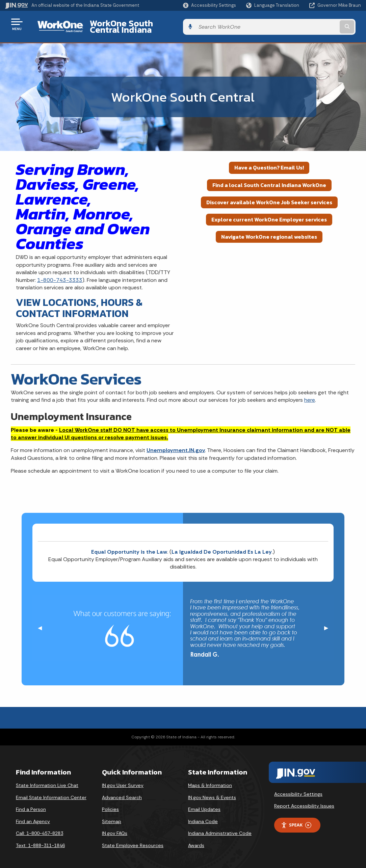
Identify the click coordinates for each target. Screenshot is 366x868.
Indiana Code (203, 816)
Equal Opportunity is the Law (129, 546)
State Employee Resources (133, 840)
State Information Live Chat (47, 780)
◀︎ (43, 623)
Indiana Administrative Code (220, 828)
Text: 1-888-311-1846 (40, 840)
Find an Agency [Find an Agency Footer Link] (33, 816)
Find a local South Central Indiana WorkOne (269, 180)
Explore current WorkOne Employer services (269, 214)
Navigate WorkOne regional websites (269, 232)
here (310, 395)
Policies (110, 804)
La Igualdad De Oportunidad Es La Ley (222, 546)
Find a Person (31, 804)
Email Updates (204, 804)
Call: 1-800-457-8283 (40, 828)
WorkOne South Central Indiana (145, 24)
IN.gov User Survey (123, 780)
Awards (196, 840)
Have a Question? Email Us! (269, 162)
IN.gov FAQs (115, 828)
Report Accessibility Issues (304, 801)
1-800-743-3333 (60, 275)
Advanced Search (122, 792)
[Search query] (321, 24)
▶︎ (329, 623)
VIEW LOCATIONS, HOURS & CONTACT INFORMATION (79, 303)
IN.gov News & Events (212, 792)
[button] (210, 5)
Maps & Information (210, 780)
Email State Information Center (51, 792)
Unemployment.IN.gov (176, 445)
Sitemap (112, 816)
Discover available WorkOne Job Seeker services (269, 197)
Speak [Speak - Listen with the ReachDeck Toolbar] (296, 820)
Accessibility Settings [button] (298, 789)
